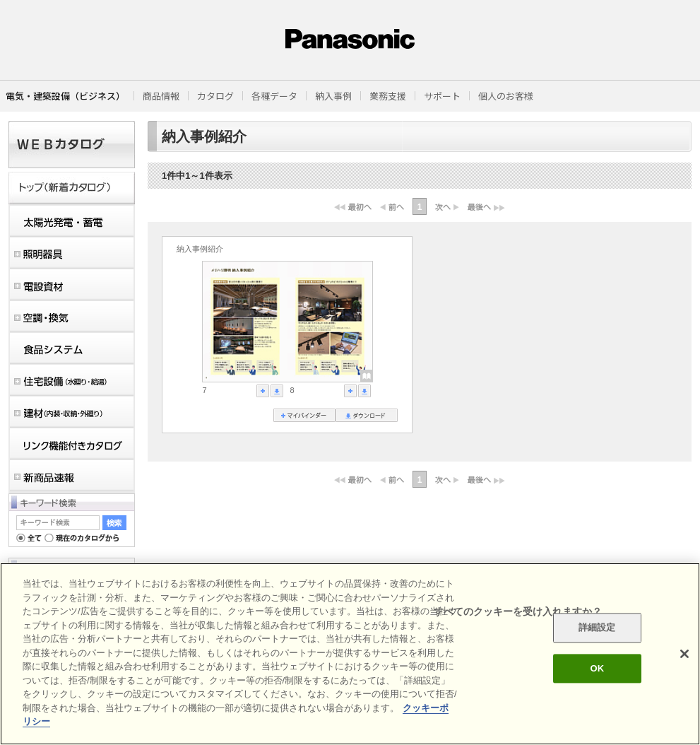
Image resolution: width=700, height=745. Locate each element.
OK (597, 668)
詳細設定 (597, 628)
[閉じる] (684, 654)
